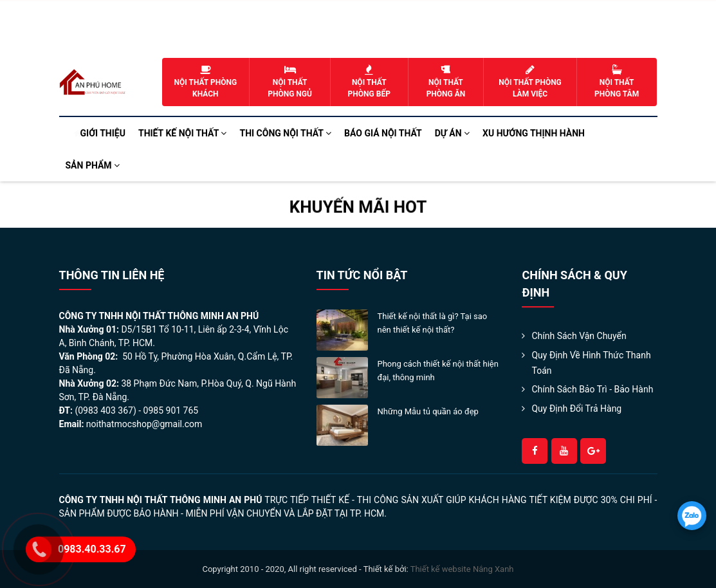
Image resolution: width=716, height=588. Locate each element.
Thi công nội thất (285, 133)
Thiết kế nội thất (183, 133)
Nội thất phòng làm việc (530, 81)
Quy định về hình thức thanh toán (591, 363)
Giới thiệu (103, 133)
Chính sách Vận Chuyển (579, 336)
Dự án (452, 133)
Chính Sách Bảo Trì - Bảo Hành (592, 389)
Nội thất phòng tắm (617, 81)
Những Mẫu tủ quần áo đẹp (428, 411)
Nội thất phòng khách (206, 81)
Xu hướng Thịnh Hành (534, 133)
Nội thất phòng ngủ (290, 81)
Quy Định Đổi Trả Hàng (576, 409)
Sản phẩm (93, 165)
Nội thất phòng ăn (446, 81)
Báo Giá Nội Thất (383, 133)
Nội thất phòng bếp (369, 81)
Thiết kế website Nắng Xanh (462, 569)
